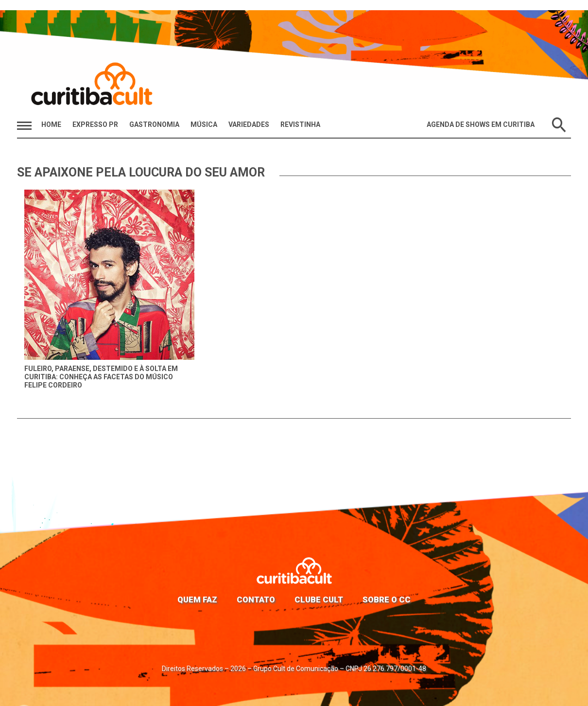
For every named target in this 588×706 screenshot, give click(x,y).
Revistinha (300, 124)
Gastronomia (154, 124)
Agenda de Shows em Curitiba (481, 124)
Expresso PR (95, 124)
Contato (256, 600)
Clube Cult (319, 600)
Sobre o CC (387, 600)
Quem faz (197, 600)
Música (204, 124)
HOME (51, 124)
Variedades (249, 124)
